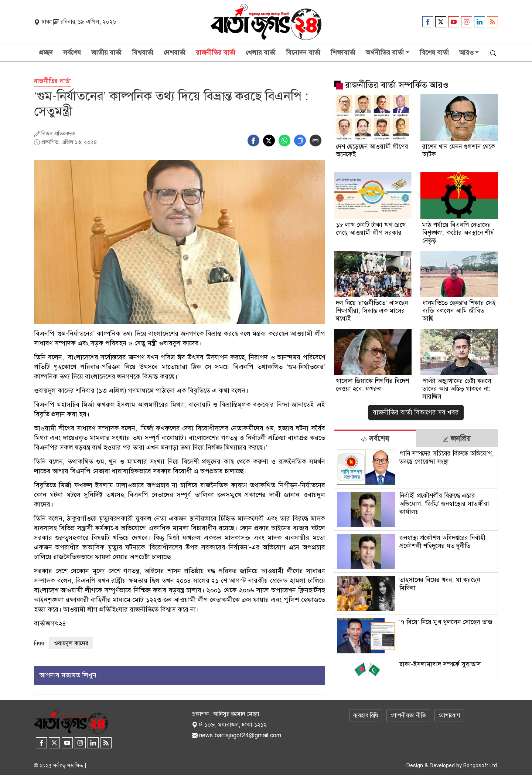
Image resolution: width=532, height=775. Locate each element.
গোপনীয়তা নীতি (408, 715)
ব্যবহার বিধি (366, 715)
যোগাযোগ (449, 715)
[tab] (375, 438)
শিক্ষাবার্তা (343, 53)
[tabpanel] (416, 563)
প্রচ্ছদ (46, 53)
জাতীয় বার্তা (106, 53)
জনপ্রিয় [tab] (457, 439)
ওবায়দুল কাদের (71, 643)
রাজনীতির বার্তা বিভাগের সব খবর (416, 412)
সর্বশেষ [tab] (375, 439)
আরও (466, 53)
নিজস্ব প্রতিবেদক (58, 133)
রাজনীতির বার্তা (216, 53)
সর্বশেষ (72, 53)
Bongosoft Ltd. (481, 766)
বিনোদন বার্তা (303, 53)
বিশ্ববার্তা (143, 53)
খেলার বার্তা (261, 53)
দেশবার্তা (175, 53)
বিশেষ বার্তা (434, 53)
